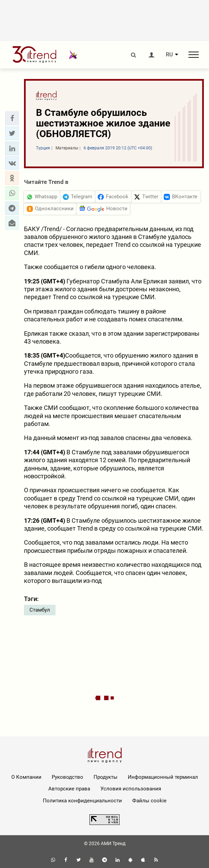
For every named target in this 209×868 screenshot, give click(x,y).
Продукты (106, 777)
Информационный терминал (163, 777)
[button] (12, 118)
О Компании (26, 777)
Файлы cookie (149, 801)
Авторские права (69, 789)
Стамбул (40, 610)
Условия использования (131, 789)
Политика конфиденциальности (82, 801)
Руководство (67, 777)
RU (169, 55)
